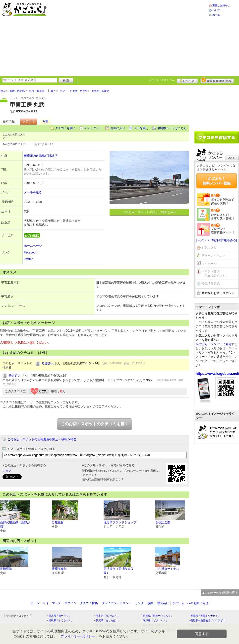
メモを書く (141, 128)
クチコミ (29, 121)
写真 (46, 121)
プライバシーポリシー (117, 603)
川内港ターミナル (167, 569)
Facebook (30, 252)
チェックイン (93, 128)
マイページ (209, 264)
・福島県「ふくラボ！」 (60, 620)
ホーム (216, 15)
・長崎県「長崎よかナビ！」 (204, 616)
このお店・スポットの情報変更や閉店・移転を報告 (42, 439)
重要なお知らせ (221, 5)
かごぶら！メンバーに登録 (214, 344)
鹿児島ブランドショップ (120, 522)
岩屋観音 (58, 522)
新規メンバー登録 (217, 80)
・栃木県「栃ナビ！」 (59, 616)
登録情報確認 (211, 284)
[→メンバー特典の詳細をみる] (217, 240)
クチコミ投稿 (89, 603)
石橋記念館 (163, 522)
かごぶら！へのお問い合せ (190, 603)
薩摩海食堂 (59, 569)
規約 (150, 603)
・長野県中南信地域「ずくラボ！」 (208, 620)
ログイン (187, 80)
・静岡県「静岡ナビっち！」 (157, 616)
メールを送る (33, 192)
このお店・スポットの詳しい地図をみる (149, 212)
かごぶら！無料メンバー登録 (217, 181)
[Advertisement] (120, 37)
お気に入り (118, 128)
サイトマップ (52, 603)
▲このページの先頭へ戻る (220, 593)
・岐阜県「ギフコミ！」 (154, 620)
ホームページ (33, 246)
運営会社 (163, 603)
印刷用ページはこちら (172, 128)
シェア (7, 471)
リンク (139, 603)
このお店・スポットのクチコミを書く (95, 424)
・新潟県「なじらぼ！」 (107, 620)
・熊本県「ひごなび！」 (107, 616)
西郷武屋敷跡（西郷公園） (15, 524)
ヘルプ (216, 10)
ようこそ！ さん (162, 80)
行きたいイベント (214, 256)
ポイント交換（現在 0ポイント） (215, 274)
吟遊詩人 (48, 363)
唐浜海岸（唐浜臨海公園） (119, 571)
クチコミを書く (65, 128)
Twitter (28, 259)
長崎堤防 (6, 569)
